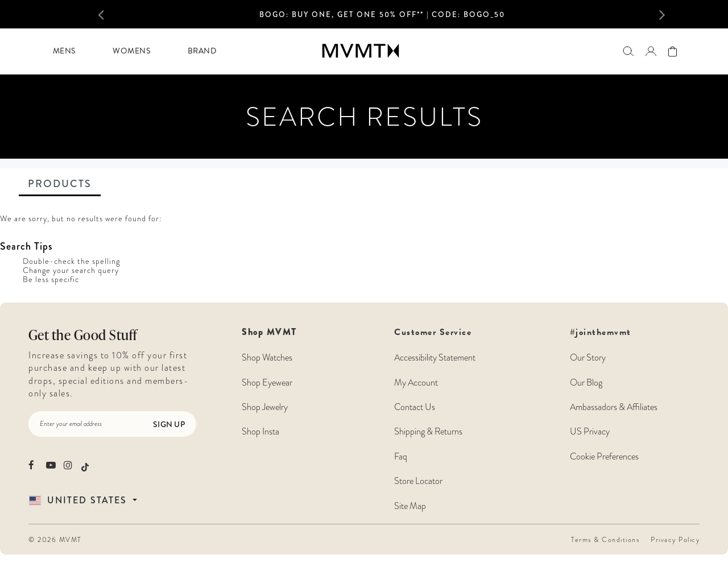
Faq (401, 457)
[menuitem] (64, 51)
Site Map (410, 506)
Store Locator (418, 481)
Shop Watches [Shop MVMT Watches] (267, 358)
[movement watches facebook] (33, 465)
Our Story (588, 358)
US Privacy (590, 432)
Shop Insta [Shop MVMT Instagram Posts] (260, 432)
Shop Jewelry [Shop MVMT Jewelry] (265, 407)
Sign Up (169, 424)
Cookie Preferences (604, 457)
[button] (112, 14)
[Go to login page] (651, 51)
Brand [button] (202, 51)
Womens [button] (131, 51)
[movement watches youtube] (51, 465)
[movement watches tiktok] (85, 466)
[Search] (628, 51)
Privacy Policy (675, 540)
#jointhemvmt (601, 332)
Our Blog (586, 383)
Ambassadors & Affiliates (614, 407)
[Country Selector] (96, 500)
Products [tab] (60, 184)
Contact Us (415, 407)
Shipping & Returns (428, 432)
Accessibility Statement (435, 358)
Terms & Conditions (605, 540)
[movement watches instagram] (69, 465)
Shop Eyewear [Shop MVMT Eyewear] (267, 383)
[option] (382, 18)
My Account (416, 383)
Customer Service (435, 419)
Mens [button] (64, 51)
